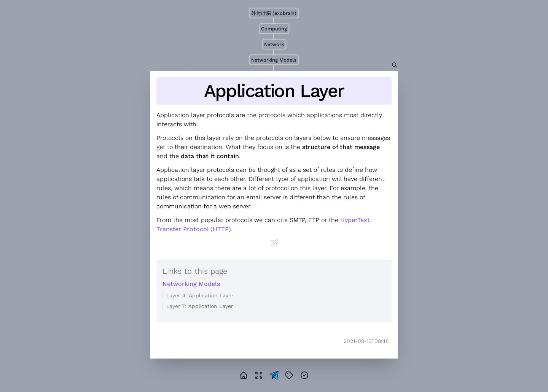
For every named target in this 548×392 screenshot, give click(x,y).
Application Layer (274, 91)
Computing (274, 29)
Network (274, 44)
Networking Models (274, 60)
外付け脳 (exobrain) (274, 13)
